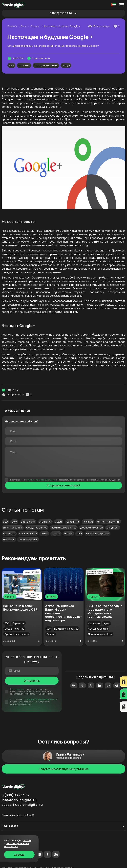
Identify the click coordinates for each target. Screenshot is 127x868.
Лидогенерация (28, 539)
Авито (44, 534)
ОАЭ (79, 534)
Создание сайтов (37, 528)
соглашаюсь (18, 689)
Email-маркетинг (13, 528)
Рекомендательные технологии (17, 845)
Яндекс (56, 534)
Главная (12, 26)
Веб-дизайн (28, 522)
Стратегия (24, 65)
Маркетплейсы (28, 534)
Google (66, 65)
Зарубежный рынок (97, 534)
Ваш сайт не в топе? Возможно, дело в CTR (20, 608)
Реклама (88, 522)
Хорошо (19, 855)
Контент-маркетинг (108, 522)
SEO (5, 522)
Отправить (32, 681)
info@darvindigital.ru (19, 800)
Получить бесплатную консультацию (64, 769)
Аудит (59, 522)
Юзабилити (72, 522)
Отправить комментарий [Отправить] (63, 485)
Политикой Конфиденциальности (41, 480)
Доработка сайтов (91, 528)
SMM (11, 65)
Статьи (35, 26)
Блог (24, 26)
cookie (27, 840)
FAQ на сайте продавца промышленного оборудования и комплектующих (105, 611)
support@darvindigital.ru (22, 805)
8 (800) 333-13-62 (61, 13)
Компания (9, 539)
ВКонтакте (9, 534)
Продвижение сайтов (46, 65)
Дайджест (113, 528)
